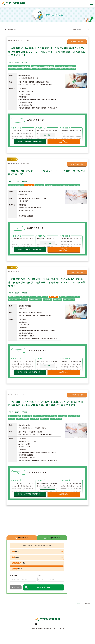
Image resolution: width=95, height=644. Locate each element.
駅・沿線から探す (52, 537)
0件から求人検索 (44, 587)
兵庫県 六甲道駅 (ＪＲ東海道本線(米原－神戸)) (37, 545)
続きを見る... (47, 135)
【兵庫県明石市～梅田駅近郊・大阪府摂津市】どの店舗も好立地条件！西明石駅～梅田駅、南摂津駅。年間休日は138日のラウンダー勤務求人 (47, 282)
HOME (79, 604)
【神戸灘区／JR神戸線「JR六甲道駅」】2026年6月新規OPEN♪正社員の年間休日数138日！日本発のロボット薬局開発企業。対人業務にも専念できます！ (47, 52)
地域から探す (22, 537)
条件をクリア (15, 587)
